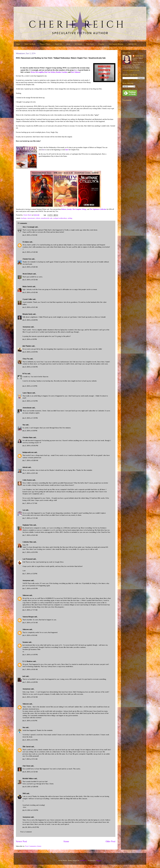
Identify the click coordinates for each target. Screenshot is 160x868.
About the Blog (30, 44)
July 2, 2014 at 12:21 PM (30, 320)
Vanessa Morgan (28, 617)
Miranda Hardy (27, 314)
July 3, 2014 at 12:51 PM (30, 552)
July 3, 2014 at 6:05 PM (30, 588)
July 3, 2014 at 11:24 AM (30, 535)
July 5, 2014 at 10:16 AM (30, 669)
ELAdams (26, 242)
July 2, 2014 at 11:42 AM (30, 292)
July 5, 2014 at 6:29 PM (30, 682)
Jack (24, 676)
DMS (24, 793)
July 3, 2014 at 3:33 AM (30, 518)
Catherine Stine (28, 542)
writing (70, 218)
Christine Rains (28, 437)
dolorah (25, 467)
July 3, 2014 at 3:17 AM (30, 503)
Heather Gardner (62, 72)
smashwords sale (47, 218)
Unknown (26, 595)
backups (24, 218)
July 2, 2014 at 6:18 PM (30, 431)
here (75, 70)
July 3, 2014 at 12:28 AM (30, 460)
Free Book (90, 44)
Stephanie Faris (28, 525)
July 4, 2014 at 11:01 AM (30, 635)
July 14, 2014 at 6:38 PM (30, 810)
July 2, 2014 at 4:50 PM (30, 401)
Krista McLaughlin (37, 72)
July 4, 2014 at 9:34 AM (30, 623)
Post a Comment (26, 832)
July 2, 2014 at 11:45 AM (30, 307)
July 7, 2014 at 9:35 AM (30, 759)
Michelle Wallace (28, 779)
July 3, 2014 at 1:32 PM (30, 574)
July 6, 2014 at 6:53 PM (30, 740)
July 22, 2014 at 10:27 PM (31, 827)
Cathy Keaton (27, 480)
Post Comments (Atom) (33, 846)
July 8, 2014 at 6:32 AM (30, 772)
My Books (78, 44)
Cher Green (26, 766)
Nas (24, 425)
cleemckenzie (27, 408)
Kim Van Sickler (50, 72)
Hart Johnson (75, 72)
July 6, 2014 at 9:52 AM (30, 697)
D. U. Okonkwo (28, 661)
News (68, 44)
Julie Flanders (27, 346)
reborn (38, 218)
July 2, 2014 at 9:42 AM (30, 252)
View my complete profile (131, 70)
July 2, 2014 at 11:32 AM (30, 280)
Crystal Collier (27, 299)
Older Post (110, 841)
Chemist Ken (27, 259)
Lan (24, 510)
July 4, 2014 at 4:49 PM (30, 655)
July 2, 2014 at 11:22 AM (30, 267)
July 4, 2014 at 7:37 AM (30, 610)
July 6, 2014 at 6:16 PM (30, 721)
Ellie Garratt (27, 747)
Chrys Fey (26, 359)
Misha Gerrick (27, 287)
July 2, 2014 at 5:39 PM (30, 418)
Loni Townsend (28, 559)
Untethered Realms (116, 44)
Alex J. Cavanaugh (28, 227)
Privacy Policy (45, 44)
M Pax (25, 374)
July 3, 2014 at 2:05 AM (30, 473)
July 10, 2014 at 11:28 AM (30, 787)
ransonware (31, 218)
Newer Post (21, 841)
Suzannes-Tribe (35, 649)
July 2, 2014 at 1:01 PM (30, 339)
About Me (58, 44)
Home (18, 44)
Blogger (99, 860)
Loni (24, 571)
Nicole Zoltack (28, 274)
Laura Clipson (27, 393)
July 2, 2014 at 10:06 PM (30, 446)
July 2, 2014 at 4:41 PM (30, 386)
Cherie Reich (139, 56)
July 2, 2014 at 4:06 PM (30, 367)
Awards (101, 44)
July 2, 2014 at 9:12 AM (30, 235)
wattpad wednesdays (60, 218)
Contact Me (132, 44)
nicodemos (83, 860)
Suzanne (25, 642)
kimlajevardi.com (28, 452)
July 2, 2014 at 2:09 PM (30, 352)
